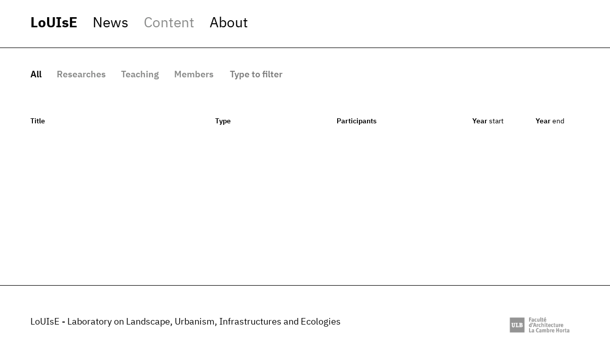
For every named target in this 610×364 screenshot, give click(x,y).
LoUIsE (54, 23)
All (36, 75)
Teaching (140, 75)
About (229, 23)
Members (194, 75)
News (111, 23)
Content (169, 23)
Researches (81, 75)
